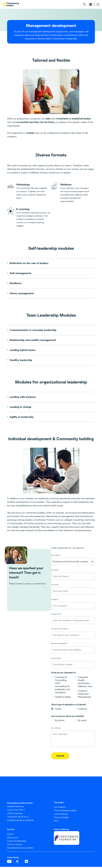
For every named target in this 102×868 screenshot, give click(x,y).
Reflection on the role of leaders (29, 263)
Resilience (16, 284)
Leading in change (21, 408)
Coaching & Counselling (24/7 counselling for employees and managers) (62, 686)
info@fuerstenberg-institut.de (20, 821)
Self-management (20, 273)
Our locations (60, 808)
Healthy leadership (21, 361)
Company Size (56, 615)
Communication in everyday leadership (33, 331)
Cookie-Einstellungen (17, 842)
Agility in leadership (22, 418)
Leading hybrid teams (23, 351)
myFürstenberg (61, 815)
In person (82, 710)
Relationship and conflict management (33, 341)
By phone (60, 721)
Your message (56, 729)
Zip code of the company (60, 630)
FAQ (56, 822)
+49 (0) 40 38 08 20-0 (18, 818)
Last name (55, 586)
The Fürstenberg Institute (65, 812)
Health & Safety (63, 698)
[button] (84, 4)
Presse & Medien (61, 818)
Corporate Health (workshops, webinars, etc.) (85, 683)
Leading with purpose (23, 398)
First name (55, 571)
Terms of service (15, 846)
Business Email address (60, 645)
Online (58, 710)
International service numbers (20, 849)
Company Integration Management (84, 695)
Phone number (56, 659)
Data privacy (13, 839)
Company (55, 601)
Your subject (56, 556)
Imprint (10, 835)
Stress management (22, 294)
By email (82, 721)
